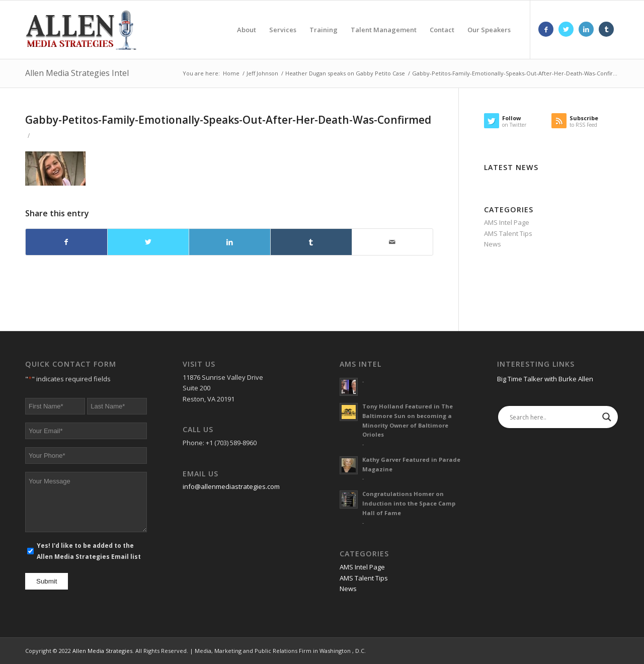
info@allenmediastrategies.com (231, 486)
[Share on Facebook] (66, 242)
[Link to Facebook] (546, 29)
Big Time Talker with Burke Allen (545, 379)
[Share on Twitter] (148, 242)
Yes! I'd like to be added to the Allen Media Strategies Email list (89, 551)
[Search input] (553, 417)
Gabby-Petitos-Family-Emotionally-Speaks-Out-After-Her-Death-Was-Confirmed (228, 120)
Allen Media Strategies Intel (77, 73)
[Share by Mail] (393, 242)
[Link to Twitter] (566, 29)
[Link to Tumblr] (606, 29)
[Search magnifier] (607, 417)
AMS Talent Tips (508, 233)
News (493, 244)
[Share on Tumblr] (311, 242)
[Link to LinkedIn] (586, 29)
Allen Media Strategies (102, 651)
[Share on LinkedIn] (230, 242)
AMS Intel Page (507, 222)
